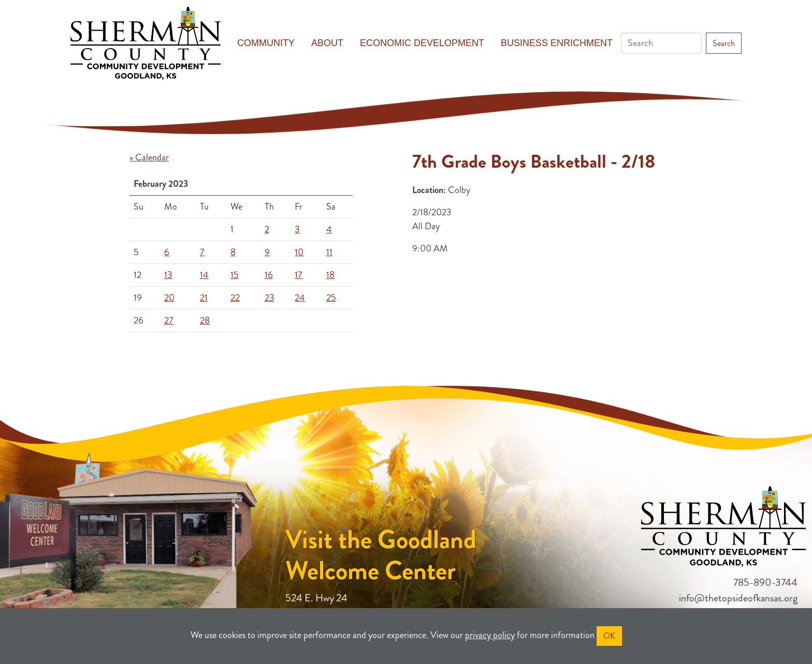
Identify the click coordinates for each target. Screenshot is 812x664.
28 (205, 320)
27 (169, 320)
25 (331, 298)
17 (299, 275)
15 (235, 275)
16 (269, 275)
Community (266, 43)
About (327, 43)
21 (204, 298)
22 (235, 298)
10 (299, 252)
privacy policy (490, 635)
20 (169, 298)
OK (609, 636)
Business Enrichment (557, 43)
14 (204, 275)
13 (168, 275)
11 (329, 252)
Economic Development (422, 43)
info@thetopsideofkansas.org (738, 598)
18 (330, 275)
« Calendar (149, 157)
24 (300, 298)
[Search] (661, 43)
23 (270, 298)
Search (724, 43)
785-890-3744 (765, 582)
